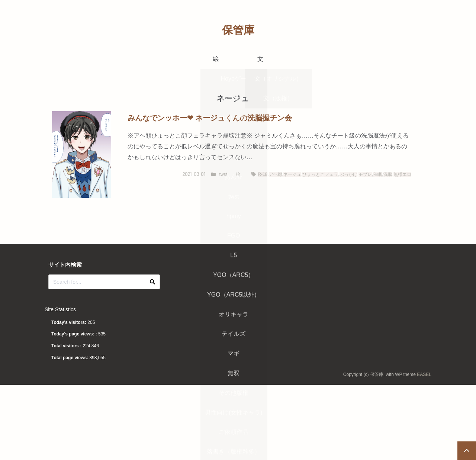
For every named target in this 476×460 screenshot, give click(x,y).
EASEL (424, 374)
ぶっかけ (348, 174)
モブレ (365, 174)
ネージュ (292, 174)
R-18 (263, 174)
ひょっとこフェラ (320, 174)
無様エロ (402, 174)
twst (223, 174)
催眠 (377, 174)
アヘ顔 (276, 174)
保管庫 (238, 30)
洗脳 (388, 174)
